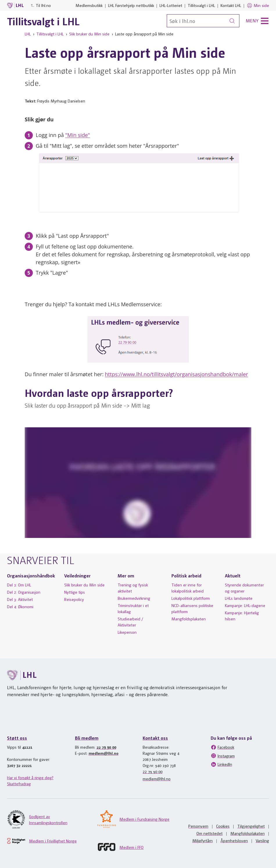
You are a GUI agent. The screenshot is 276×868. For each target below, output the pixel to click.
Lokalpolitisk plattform (191, 598)
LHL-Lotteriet (171, 5)
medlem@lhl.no (104, 753)
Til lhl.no (41, 5)
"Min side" (77, 135)
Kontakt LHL (231, 5)
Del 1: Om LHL (19, 585)
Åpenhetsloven (234, 840)
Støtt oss (17, 738)
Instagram (223, 756)
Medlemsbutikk (89, 5)
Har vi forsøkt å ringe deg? (30, 777)
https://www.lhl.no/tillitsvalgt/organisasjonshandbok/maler (176, 374)
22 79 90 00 (106, 747)
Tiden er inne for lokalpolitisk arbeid (188, 588)
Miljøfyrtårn (202, 840)
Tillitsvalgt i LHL (201, 5)
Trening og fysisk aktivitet (133, 588)
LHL (28, 34)
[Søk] (203, 21)
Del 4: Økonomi (20, 606)
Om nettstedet (209, 833)
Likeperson (127, 632)
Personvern (198, 826)
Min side (258, 6)
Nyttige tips (75, 592)
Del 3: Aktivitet (20, 599)
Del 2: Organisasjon (24, 592)
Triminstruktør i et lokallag (133, 608)
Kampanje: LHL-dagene (245, 605)
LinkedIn (221, 764)
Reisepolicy (74, 599)
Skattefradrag (19, 784)
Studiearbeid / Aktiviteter (130, 622)
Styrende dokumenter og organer (244, 588)
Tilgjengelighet (251, 826)
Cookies (223, 826)
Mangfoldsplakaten (189, 619)
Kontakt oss (155, 738)
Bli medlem (87, 738)
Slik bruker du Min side (89, 34)
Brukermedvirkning (134, 598)
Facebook (222, 747)
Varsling (262, 840)
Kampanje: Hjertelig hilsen (242, 616)
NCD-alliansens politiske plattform (192, 608)
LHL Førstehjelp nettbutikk (131, 5)
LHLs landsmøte (239, 598)
